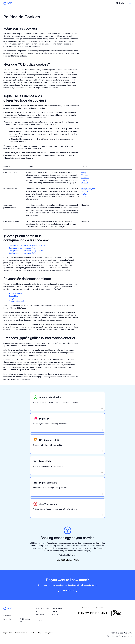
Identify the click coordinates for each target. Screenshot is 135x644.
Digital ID (7, 619)
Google (84, 172)
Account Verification (40, 613)
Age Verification (42, 608)
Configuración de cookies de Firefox (23, 248)
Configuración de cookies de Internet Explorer (27, 245)
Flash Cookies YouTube (18, 301)
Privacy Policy (49, 633)
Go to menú (130, 3)
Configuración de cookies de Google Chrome (26, 251)
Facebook (85, 178)
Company (40, 620)
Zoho (83, 197)
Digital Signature (56, 613)
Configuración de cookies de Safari (22, 253)
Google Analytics (88, 189)
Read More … (38, 394)
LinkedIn (85, 183)
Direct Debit (57, 608)
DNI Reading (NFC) (25, 620)
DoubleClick (13, 296)
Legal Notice (8, 633)
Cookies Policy (36, 633)
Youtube (85, 175)
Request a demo (67, 590)
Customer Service (21, 633)
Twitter (84, 180)
